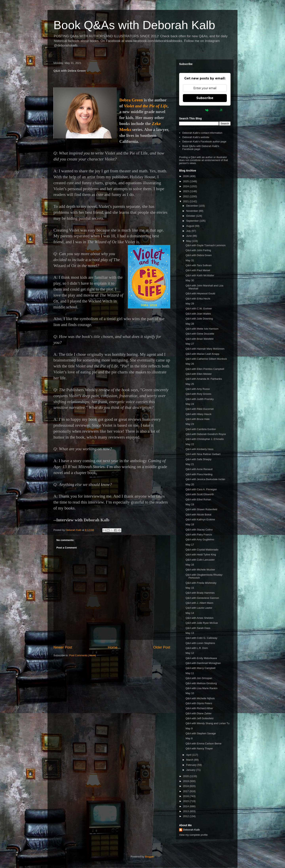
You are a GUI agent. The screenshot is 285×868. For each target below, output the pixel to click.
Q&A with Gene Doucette (200, 334)
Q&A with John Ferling (198, 250)
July (189, 231)
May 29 (190, 304)
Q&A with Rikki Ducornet (199, 409)
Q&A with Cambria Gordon (201, 429)
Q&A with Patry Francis (199, 535)
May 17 (190, 545)
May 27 (190, 344)
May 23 (190, 424)
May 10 (190, 693)
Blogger (149, 857)
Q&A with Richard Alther (199, 708)
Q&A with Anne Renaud (199, 469)
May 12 (190, 653)
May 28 (190, 324)
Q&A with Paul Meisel (198, 270)
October (191, 216)
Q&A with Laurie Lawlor (199, 608)
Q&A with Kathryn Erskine (200, 519)
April (189, 755)
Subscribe (205, 98)
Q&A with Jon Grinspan (199, 678)
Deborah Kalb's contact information (202, 133)
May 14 (190, 613)
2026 (186, 176)
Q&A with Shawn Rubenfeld (201, 509)
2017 (186, 791)
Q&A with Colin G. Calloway (201, 638)
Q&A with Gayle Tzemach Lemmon (205, 245)
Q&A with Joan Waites (198, 314)
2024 (186, 186)
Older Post (162, 647)
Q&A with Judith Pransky (199, 399)
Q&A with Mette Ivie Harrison (202, 329)
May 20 (190, 484)
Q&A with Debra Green (199, 255)
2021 (186, 201)
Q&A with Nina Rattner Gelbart (203, 454)
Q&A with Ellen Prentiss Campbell (205, 369)
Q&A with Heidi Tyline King (201, 555)
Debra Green (131, 100)
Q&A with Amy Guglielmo (200, 539)
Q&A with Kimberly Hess (199, 449)
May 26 (190, 364)
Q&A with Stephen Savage (201, 733)
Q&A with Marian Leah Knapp (202, 354)
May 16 (190, 565)
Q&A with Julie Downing (199, 319)
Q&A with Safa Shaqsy (198, 459)
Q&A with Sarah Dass (198, 628)
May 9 (189, 728)
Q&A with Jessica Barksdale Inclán (205, 479)
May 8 (189, 738)
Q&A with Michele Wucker (200, 570)
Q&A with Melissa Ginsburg (201, 683)
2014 (186, 806)
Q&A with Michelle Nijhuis (200, 698)
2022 (186, 196)
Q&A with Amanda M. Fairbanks (204, 379)
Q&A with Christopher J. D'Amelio (205, 439)
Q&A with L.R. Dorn (197, 648)
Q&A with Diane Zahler (199, 713)
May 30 (190, 280)
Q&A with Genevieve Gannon (202, 598)
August (191, 226)
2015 (186, 801)
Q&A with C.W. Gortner (199, 309)
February (192, 765)
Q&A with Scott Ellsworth (200, 494)
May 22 (190, 444)
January (191, 770)
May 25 (190, 384)
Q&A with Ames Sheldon (199, 618)
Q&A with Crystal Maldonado (202, 550)
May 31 (190, 260)
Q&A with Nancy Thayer (199, 748)
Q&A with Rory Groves (198, 394)
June (189, 236)
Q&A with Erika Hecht (198, 299)
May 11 (190, 673)
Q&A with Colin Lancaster (200, 560)
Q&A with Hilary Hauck (198, 414)
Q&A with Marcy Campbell (200, 668)
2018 (186, 786)
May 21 (190, 464)
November (193, 211)
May (189, 241)
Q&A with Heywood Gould (200, 293)
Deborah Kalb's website (196, 137)
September (193, 221)
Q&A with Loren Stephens (200, 643)
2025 (186, 181)
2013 (186, 811)
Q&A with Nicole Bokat (198, 515)
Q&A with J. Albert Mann (199, 603)
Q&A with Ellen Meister (199, 374)
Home (113, 647)
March (190, 760)
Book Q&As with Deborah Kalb (134, 25)
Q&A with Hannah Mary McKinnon (205, 349)
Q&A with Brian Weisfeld (199, 339)
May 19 (190, 504)
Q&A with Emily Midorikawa (201, 658)
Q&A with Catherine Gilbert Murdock (206, 359)
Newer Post (63, 647)
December (193, 206)
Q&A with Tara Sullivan (198, 265)
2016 (186, 796)
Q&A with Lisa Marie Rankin (201, 688)
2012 (186, 816)
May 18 (190, 524)
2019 (186, 781)
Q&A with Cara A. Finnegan (201, 489)
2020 (186, 776)
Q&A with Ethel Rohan (198, 499)
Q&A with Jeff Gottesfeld (199, 718)
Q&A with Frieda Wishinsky (201, 583)
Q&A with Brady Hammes (200, 593)
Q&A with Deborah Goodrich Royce (206, 434)
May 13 (190, 633)
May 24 (190, 404)
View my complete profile (193, 835)
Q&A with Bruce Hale (197, 419)
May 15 (190, 588)
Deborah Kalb (191, 830)
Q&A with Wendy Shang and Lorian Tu (207, 723)
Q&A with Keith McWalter (200, 275)
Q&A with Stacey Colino (199, 530)
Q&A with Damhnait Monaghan (203, 663)
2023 (186, 191)
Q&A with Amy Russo (198, 389)
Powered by (205, 110)
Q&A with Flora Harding (199, 474)
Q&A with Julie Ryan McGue (202, 623)
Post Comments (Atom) (83, 655)
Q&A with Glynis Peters (199, 703)
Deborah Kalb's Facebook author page (204, 142)
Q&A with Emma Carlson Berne (203, 744)
